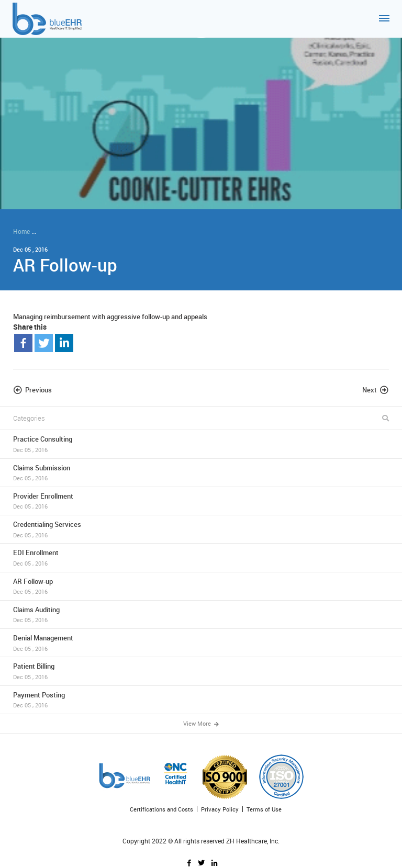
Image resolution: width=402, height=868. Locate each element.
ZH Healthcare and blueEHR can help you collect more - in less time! (137, 231)
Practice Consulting (201, 444)
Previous (38, 390)
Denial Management (201, 643)
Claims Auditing (201, 615)
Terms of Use (264, 809)
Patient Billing (201, 671)
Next (370, 390)
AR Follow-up (201, 586)
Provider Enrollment (201, 501)
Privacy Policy (220, 809)
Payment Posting (201, 700)
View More (201, 723)
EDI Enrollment (201, 557)
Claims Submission (201, 473)
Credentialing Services (201, 529)
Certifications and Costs (161, 809)
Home (21, 231)
